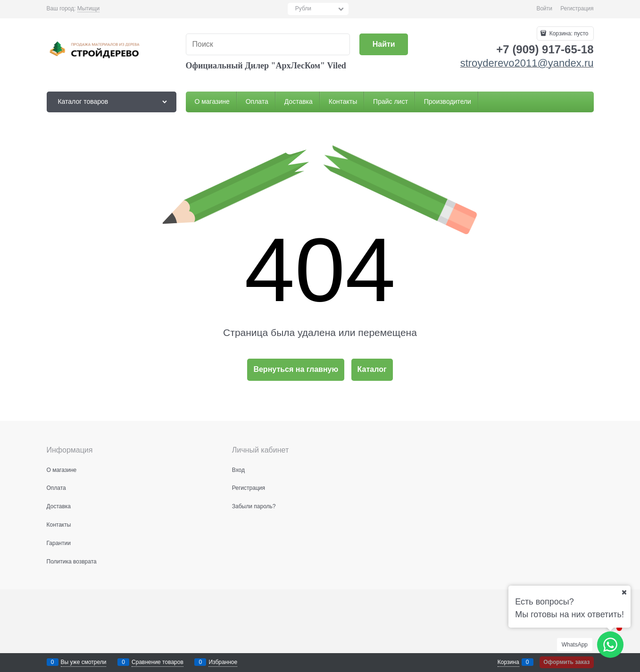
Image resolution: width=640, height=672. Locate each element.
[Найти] (384, 45)
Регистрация (577, 8)
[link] (88, 9)
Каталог (372, 369)
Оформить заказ (566, 662)
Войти (544, 8)
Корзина (508, 662)
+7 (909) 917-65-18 (545, 49)
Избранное (223, 662)
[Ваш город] (624, 592)
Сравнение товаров (158, 662)
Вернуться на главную (296, 369)
